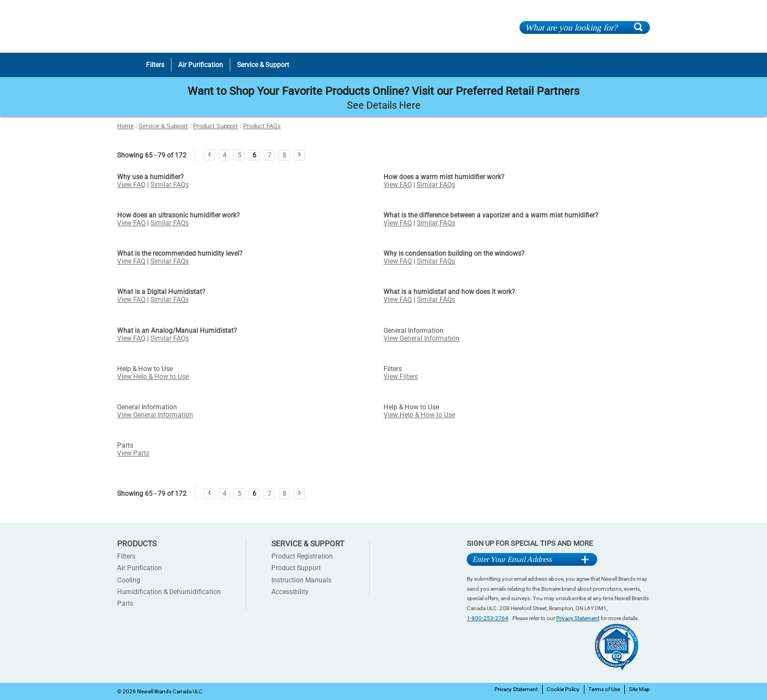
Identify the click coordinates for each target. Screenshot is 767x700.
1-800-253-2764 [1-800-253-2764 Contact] (488, 618)
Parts (125, 603)
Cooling (129, 580)
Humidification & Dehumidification (169, 592)
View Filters (401, 377)
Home (125, 126)
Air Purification (140, 568)
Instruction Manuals (301, 580)
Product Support (216, 126)
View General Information (422, 338)
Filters (126, 556)
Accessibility (290, 592)
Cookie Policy (563, 689)
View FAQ (131, 185)
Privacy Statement (578, 618)
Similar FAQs (170, 185)
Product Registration (302, 556)
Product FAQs (262, 126)
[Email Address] (521, 559)
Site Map (639, 689)
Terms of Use (604, 689)
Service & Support (163, 126)
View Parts (133, 453)
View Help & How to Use (153, 377)
